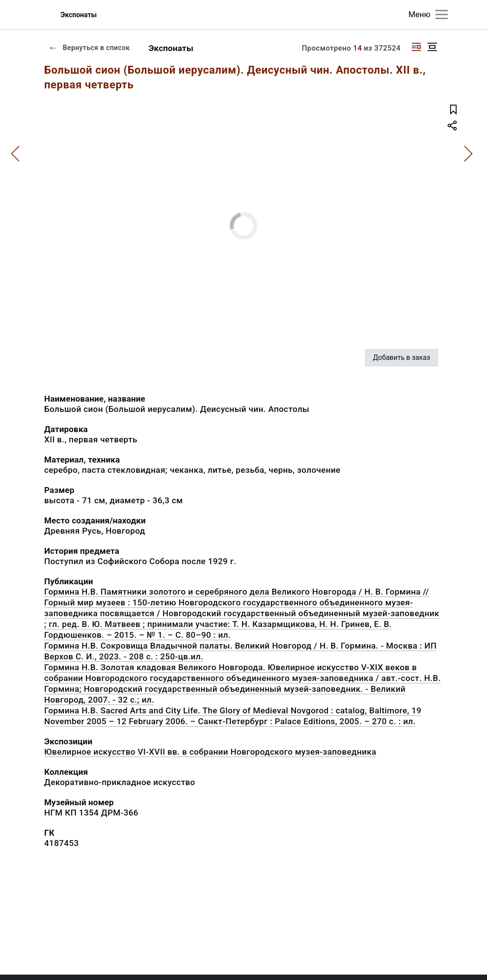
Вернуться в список (89, 48)
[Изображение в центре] (432, 47)
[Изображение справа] (416, 47)
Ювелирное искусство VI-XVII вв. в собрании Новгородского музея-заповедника (210, 752)
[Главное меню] (442, 14)
